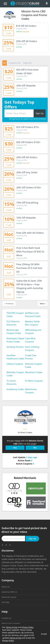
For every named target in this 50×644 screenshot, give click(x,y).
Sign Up (32, 538)
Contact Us (6, 618)
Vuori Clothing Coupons (32, 348)
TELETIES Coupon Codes (15, 315)
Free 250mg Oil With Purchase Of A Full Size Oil (29, 268)
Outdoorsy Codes (15, 389)
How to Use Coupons (11, 623)
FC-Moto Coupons (34, 381)
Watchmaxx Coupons (31, 391)
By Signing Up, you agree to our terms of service (27, 119)
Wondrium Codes (34, 372)
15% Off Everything (27, 203)
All (5, 63)
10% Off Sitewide (26, 218)
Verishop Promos (15, 347)
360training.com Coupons (33, 332)
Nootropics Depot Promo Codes (15, 340)
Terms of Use (12, 627)
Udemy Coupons (15, 364)
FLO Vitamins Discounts (13, 323)
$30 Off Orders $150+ (28, 142)
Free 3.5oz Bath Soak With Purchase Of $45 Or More (30, 252)
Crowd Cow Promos (31, 357)
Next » (43, 304)
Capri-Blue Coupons (30, 340)
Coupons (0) (14, 63)
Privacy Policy (28, 627)
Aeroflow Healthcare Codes (15, 357)
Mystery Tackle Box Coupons (32, 323)
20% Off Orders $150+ (29, 187)
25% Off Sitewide (26, 86)
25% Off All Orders (27, 41)
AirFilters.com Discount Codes (33, 315)
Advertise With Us (9, 592)
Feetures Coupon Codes (34, 365)
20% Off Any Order (27, 172)
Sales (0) (27, 63)
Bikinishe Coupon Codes (15, 374)
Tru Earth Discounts (11, 382)
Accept (44, 634)
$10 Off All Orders (26, 26)
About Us (6, 587)
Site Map (5, 602)
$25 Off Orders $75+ (28, 127)
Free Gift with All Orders (30, 233)
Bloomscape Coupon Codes (14, 332)
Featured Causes (9, 597)
